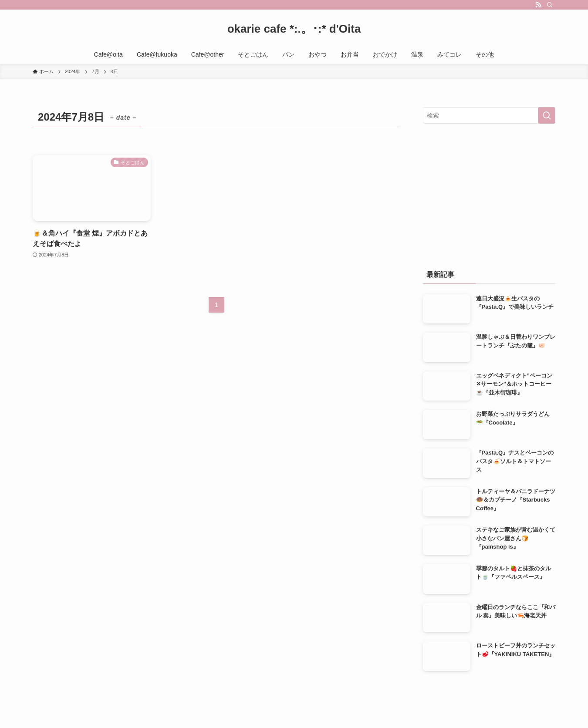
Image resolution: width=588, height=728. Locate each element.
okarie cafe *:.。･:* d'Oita (294, 29)
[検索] (550, 5)
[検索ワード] (489, 115)
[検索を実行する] (547, 115)
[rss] (538, 5)
